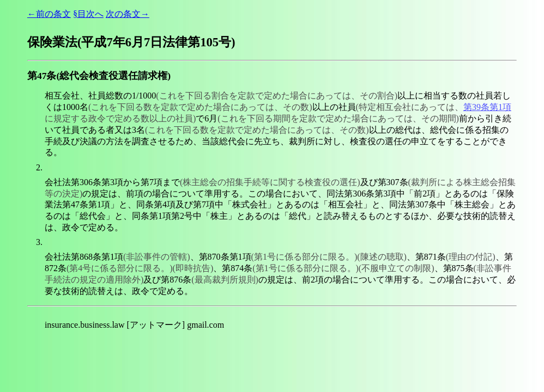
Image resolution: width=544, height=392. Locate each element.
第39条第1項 (487, 107)
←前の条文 (49, 14)
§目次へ (88, 14)
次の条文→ (128, 14)
